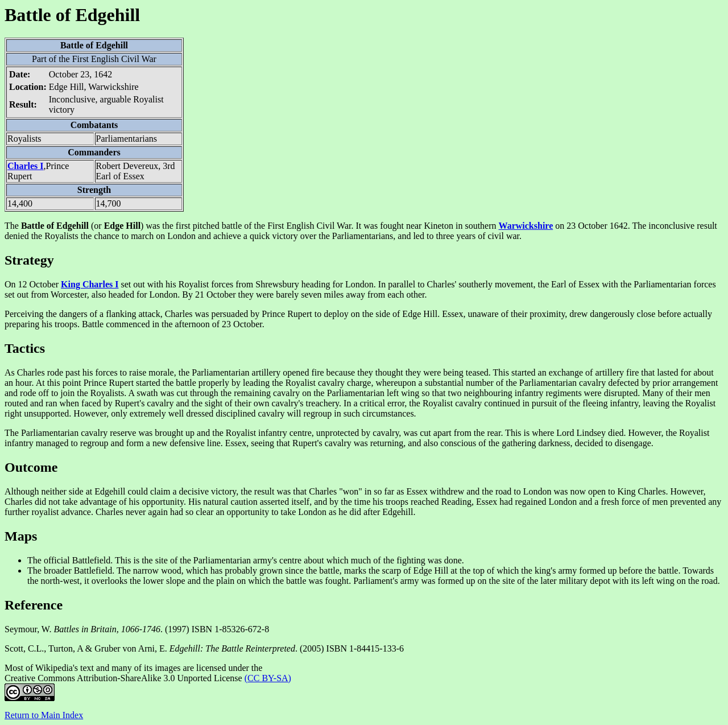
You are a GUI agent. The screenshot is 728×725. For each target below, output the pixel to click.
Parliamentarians (127, 139)
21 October (216, 294)
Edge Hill (420, 314)
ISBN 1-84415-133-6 (365, 648)
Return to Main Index (44, 715)
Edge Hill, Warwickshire (94, 87)
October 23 (69, 74)
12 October (39, 284)
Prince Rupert (287, 314)
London (359, 284)
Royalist (194, 284)
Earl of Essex (575, 284)
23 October (587, 226)
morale (161, 372)
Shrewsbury (277, 284)
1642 (103, 74)
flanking (121, 314)
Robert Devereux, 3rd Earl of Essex (136, 171)
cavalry (331, 383)
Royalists (24, 139)
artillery (266, 372)
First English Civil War (114, 59)
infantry (529, 393)
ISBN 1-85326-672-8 (230, 629)
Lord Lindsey (581, 433)
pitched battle (218, 226)
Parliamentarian (662, 284)
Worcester (69, 294)
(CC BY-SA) (268, 678)
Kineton (439, 226)
